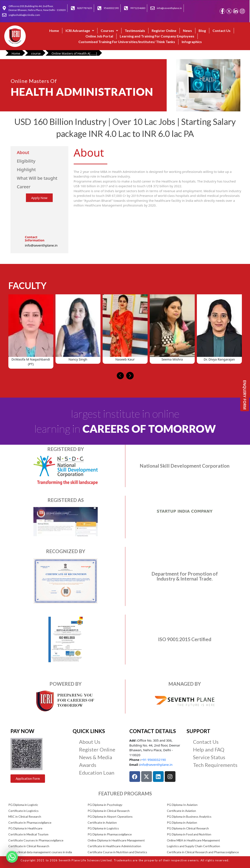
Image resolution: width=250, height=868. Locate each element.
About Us (90, 742)
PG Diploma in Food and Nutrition (189, 834)
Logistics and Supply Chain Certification (193, 846)
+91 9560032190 (153, 760)
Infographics (192, 42)
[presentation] (120, 376)
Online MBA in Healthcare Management (193, 840)
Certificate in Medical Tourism (28, 834)
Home (54, 31)
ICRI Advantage (80, 31)
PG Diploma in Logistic (23, 805)
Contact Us (222, 31)
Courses (109, 31)
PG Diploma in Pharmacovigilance (110, 834)
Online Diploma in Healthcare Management (116, 840)
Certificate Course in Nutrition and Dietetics (117, 852)
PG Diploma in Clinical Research (109, 811)
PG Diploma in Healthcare (25, 828)
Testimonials (135, 31)
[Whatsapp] (12, 857)
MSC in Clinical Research (25, 816)
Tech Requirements (215, 765)
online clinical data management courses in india (40, 852)
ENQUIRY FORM (245, 395)
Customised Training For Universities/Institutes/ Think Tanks (127, 42)
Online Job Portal (99, 36)
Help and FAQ (209, 749)
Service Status (209, 757)
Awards (88, 765)
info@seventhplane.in (156, 765)
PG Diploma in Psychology (105, 805)
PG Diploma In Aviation (182, 805)
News (187, 31)
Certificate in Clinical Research (29, 846)
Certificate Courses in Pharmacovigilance (36, 840)
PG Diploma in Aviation (182, 822)
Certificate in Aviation (181, 811)
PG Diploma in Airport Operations (110, 816)
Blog (202, 31)
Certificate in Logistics (23, 811)
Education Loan (97, 773)
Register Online (164, 31)
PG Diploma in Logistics (103, 828)
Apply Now (39, 198)
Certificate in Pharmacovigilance (30, 822)
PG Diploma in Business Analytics (189, 816)
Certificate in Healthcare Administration (114, 846)
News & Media (96, 757)
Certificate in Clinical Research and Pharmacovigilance (203, 852)
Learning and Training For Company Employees (157, 36)
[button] (80, 31)
